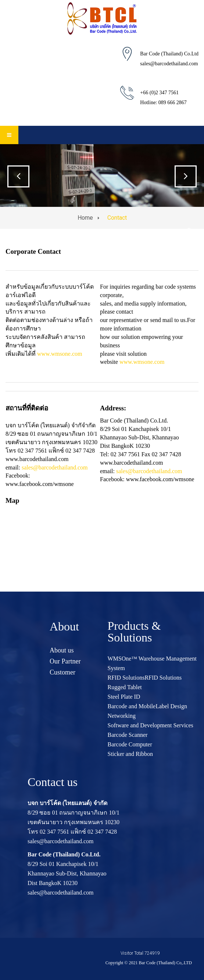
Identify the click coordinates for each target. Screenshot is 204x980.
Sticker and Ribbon (130, 754)
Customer (62, 672)
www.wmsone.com (60, 354)
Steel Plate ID (124, 697)
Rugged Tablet (125, 687)
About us (62, 650)
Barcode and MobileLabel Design (147, 706)
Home (85, 218)
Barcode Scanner (128, 735)
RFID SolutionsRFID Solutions (145, 678)
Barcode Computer (130, 744)
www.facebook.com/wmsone (40, 484)
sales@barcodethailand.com (169, 64)
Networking (122, 716)
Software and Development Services (151, 725)
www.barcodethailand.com (131, 463)
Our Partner (65, 661)
